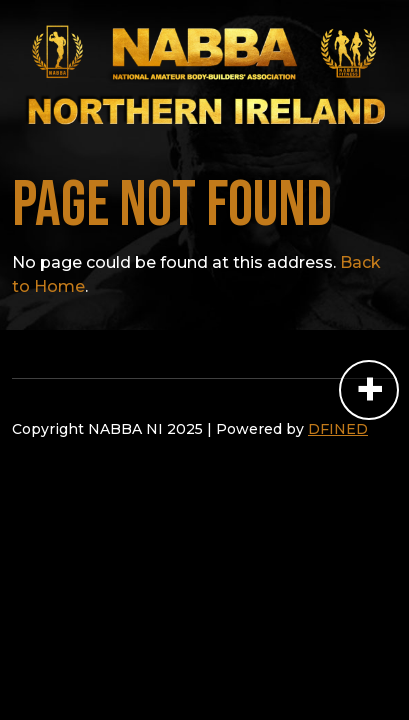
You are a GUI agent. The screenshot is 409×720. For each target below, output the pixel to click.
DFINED (338, 429)
